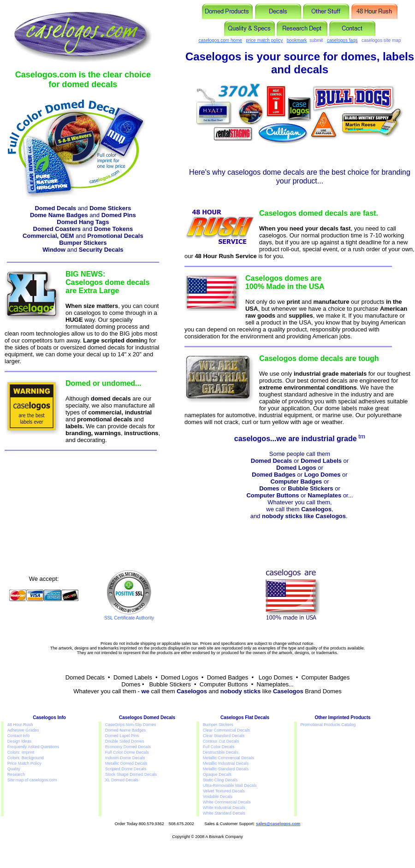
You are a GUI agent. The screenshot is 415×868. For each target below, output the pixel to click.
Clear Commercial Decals (226, 730)
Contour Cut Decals (221, 741)
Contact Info (19, 736)
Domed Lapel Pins (122, 736)
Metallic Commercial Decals (228, 758)
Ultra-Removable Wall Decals (230, 785)
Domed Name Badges (126, 730)
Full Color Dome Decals (127, 752)
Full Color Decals (219, 747)
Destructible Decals (221, 752)
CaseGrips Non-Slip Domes (131, 725)
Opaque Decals (217, 774)
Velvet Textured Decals (224, 791)
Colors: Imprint (21, 752)
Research (16, 774)
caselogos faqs (342, 40)
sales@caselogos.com (278, 824)
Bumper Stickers (218, 725)
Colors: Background (26, 758)
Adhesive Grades (23, 730)
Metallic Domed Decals (126, 763)
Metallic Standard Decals (226, 769)
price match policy (264, 40)
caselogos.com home (220, 40)
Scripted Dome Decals (126, 769)
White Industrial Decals (224, 808)
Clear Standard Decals (224, 736)
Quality (14, 769)
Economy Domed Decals (128, 747)
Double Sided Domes (125, 741)
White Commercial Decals (227, 802)
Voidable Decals (218, 797)
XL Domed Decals (122, 780)
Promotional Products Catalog (328, 725)
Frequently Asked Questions (33, 747)
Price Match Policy (24, 763)
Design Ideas (20, 741)
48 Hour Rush (20, 725)
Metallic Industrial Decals (226, 763)
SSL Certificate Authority (129, 616)
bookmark (297, 40)
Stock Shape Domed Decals (131, 774)
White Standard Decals (224, 813)
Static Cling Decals (220, 780)
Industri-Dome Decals (125, 758)
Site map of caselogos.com (32, 780)
